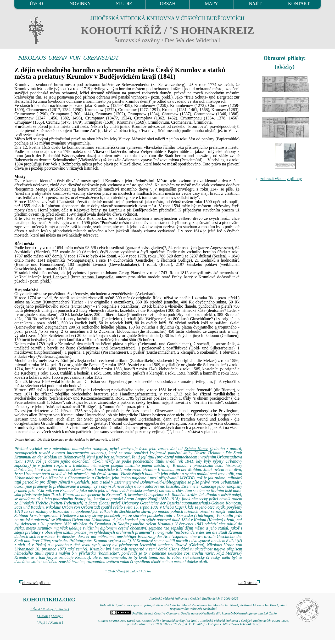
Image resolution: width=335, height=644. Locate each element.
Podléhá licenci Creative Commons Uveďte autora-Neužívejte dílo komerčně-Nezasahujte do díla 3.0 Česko (194, 613)
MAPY (211, 4)
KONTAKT (299, 4)
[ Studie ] (63, 609)
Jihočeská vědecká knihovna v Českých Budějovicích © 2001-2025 (194, 599)
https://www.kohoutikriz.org (242, 624)
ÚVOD (36, 4)
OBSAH (168, 4)
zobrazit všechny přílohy (281, 179)
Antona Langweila (97, 277)
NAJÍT (255, 4)
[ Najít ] (42, 623)
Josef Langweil (56, 277)
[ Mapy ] (57, 616)
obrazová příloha (36, 583)
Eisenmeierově (127, 482)
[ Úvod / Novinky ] (43, 609)
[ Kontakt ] (56, 623)
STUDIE (124, 4)
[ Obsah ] (43, 616)
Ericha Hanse (196, 449)
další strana (248, 583)
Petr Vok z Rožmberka (86, 218)
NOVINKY (80, 4)
